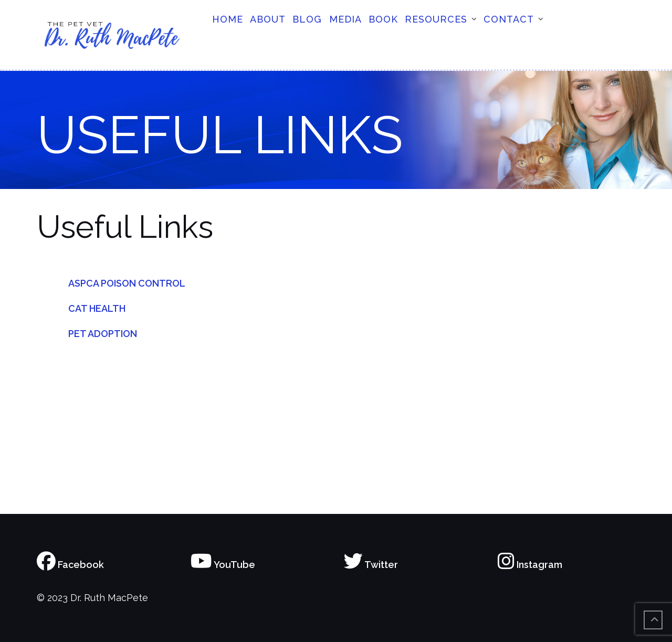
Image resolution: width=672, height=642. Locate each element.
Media (345, 19)
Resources (436, 19)
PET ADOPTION (103, 334)
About (268, 19)
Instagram (530, 565)
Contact (509, 19)
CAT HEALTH (97, 308)
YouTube (223, 565)
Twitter (371, 565)
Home (228, 19)
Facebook (70, 565)
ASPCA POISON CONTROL (127, 283)
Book (383, 19)
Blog (307, 19)
